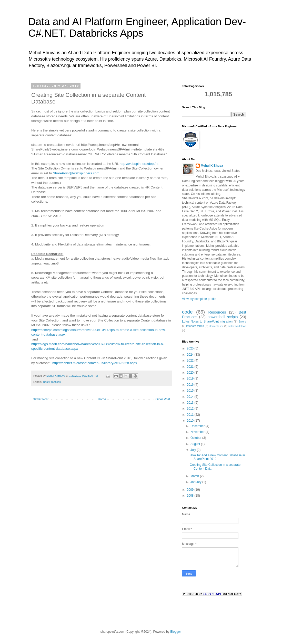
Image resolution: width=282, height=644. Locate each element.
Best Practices (52, 382)
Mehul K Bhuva (212, 166)
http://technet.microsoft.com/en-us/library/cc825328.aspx (95, 363)
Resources (217, 312)
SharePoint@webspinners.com (76, 173)
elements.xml (216, 326)
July (194, 450)
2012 (191, 409)
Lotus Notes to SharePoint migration (207, 321)
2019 (191, 378)
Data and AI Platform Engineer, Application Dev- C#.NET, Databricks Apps (137, 27)
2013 (191, 403)
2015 (191, 391)
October (196, 438)
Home (102, 399)
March (195, 476)
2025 (191, 348)
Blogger (175, 632)
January (196, 482)
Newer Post (41, 399)
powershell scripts (223, 317)
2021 (191, 367)
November (198, 432)
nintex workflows (237, 326)
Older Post (163, 399)
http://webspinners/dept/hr (139, 164)
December (198, 426)
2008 (191, 496)
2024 (191, 355)
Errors (242, 321)
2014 (191, 397)
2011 (191, 415)
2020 (191, 373)
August (196, 444)
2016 (191, 385)
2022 (191, 361)
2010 (191, 421)
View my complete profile (199, 299)
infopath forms (195, 326)
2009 (191, 490)
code (187, 312)
